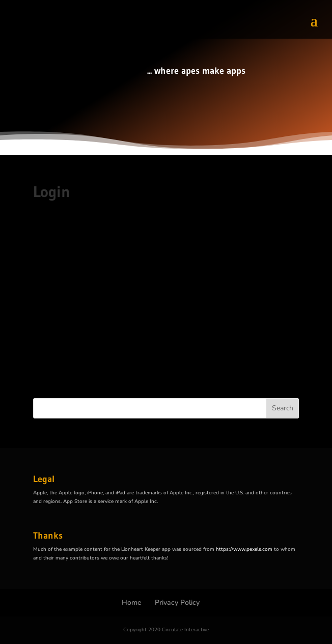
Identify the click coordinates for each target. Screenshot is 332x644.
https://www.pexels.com (244, 549)
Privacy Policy (177, 603)
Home (132, 603)
